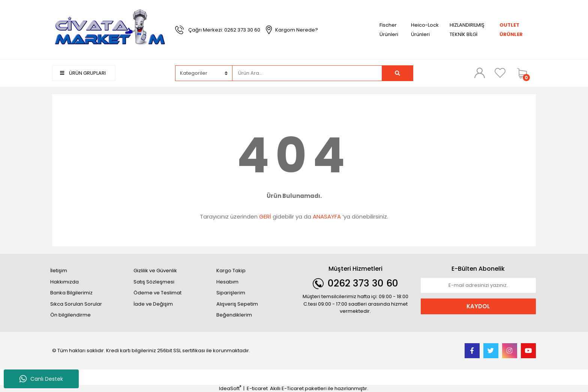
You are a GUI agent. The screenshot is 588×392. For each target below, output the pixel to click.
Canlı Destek (41, 379)
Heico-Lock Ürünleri (425, 30)
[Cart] (525, 73)
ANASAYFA (327, 216)
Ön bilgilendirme (70, 315)
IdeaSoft (230, 388)
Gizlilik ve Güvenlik (155, 271)
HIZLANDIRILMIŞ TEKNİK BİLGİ (467, 30)
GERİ (265, 216)
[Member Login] (480, 73)
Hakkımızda (64, 282)
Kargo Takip (231, 271)
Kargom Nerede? (297, 30)
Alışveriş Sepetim (237, 304)
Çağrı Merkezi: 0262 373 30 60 (224, 30)
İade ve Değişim (153, 304)
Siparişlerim (231, 293)
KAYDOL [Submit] (478, 306)
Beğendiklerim (234, 315)
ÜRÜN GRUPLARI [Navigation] (83, 73)
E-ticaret (257, 388)
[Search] (307, 73)
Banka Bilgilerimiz (71, 293)
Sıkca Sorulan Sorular (76, 304)
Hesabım (227, 282)
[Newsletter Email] (478, 285)
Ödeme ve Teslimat (157, 293)
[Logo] (110, 29)
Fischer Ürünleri (389, 30)
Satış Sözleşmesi (154, 282)
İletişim (59, 271)
